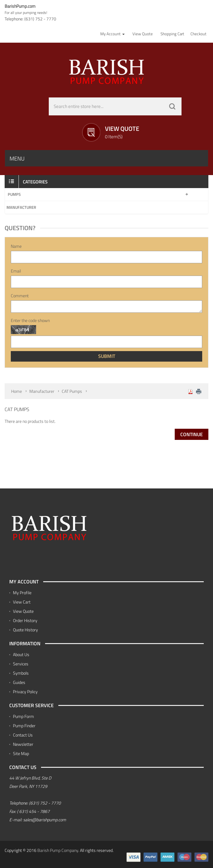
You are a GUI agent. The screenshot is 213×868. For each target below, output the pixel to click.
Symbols (21, 673)
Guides (19, 682)
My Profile (22, 593)
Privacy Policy (25, 692)
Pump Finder (24, 726)
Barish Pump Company (58, 850)
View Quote (23, 611)
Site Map (21, 753)
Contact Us (23, 735)
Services (21, 664)
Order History (25, 620)
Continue (192, 434)
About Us (21, 654)
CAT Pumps (72, 391)
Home (17, 391)
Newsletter (23, 744)
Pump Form (23, 716)
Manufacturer (21, 207)
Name (16, 246)
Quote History (25, 630)
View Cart (22, 602)
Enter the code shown (30, 320)
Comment (20, 296)
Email (16, 271)
